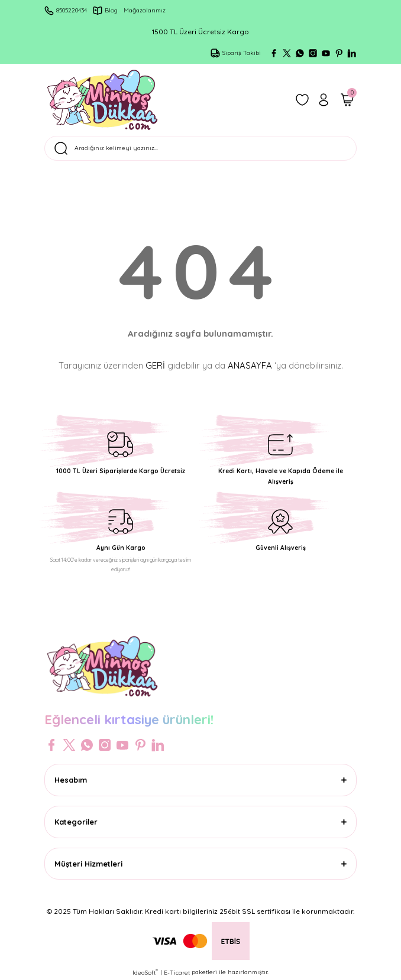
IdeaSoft (145, 972)
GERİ (155, 365)
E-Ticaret (177, 973)
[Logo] (102, 100)
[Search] (200, 148)
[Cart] (347, 100)
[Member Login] (324, 100)
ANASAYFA (250, 365)
